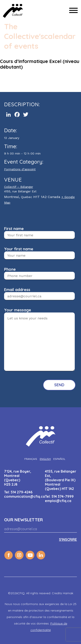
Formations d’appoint (20, 169)
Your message (18, 310)
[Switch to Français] (31, 459)
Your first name (19, 249)
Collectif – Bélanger (19, 187)
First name (14, 229)
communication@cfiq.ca (25, 496)
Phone (10, 269)
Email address (17, 290)
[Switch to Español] (59, 459)
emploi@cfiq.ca (58, 501)
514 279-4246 (21, 492)
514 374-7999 (63, 496)
